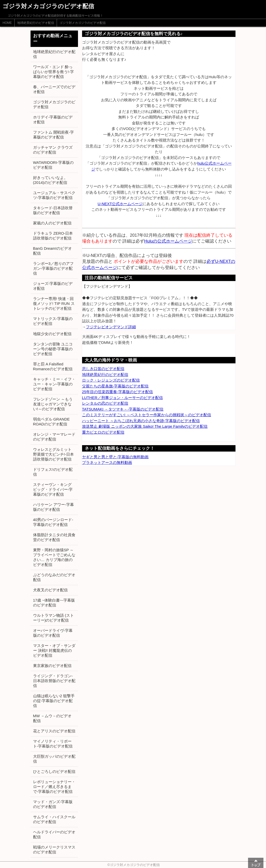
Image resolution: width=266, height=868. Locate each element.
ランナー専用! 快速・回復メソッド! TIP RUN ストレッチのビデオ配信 (54, 303)
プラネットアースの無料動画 (107, 462)
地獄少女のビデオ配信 (52, 334)
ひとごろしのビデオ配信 (54, 771)
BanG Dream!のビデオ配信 (53, 251)
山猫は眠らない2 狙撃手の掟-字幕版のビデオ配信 (54, 701)
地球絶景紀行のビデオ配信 (36, 23)
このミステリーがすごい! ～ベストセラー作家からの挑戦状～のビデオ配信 (147, 415)
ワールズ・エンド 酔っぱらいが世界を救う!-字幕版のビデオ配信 (53, 72)
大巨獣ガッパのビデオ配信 (54, 759)
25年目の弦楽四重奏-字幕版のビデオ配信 (118, 392)
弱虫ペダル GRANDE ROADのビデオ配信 (51, 422)
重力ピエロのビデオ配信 (103, 432)
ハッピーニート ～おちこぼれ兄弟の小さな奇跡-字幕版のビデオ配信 (141, 421)
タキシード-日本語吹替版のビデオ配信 (53, 210)
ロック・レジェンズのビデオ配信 (111, 380)
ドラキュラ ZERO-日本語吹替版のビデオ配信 (53, 236)
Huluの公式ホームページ (168, 241)
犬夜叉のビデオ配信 (50, 590)
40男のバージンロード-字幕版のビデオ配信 (53, 522)
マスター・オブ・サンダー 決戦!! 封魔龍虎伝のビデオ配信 (54, 650)
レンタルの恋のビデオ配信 (105, 403)
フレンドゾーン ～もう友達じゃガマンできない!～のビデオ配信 (53, 404)
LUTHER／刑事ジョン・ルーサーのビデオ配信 (122, 398)
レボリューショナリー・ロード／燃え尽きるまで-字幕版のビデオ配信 (54, 787)
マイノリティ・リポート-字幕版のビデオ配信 (53, 744)
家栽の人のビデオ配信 (52, 223)
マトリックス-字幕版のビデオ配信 (53, 321)
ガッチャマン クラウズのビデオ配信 (53, 150)
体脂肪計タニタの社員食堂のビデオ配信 (54, 537)
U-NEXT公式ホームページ (120, 204)
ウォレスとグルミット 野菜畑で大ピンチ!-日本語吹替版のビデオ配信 (53, 454)
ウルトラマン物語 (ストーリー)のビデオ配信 (53, 618)
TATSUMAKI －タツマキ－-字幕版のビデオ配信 (123, 409)
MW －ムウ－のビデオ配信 (52, 718)
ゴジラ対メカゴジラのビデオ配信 (83, 23)
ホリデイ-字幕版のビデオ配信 (53, 119)
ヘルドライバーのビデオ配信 (54, 834)
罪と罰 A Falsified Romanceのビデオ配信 (53, 366)
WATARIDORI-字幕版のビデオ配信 (53, 165)
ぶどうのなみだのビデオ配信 (54, 577)
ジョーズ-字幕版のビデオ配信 (53, 286)
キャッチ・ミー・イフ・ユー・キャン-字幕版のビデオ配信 (54, 384)
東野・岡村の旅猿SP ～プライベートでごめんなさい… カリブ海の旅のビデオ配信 (54, 557)
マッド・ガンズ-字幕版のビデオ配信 (53, 804)
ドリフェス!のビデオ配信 (53, 472)
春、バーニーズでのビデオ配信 (54, 89)
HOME (7, 23)
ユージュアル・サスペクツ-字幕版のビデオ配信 (54, 195)
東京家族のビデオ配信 (52, 666)
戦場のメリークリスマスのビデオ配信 (54, 850)
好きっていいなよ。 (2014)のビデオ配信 (50, 180)
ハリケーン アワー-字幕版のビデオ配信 (53, 507)
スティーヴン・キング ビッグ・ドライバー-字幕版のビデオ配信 (53, 489)
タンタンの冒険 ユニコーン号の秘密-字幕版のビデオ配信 (53, 349)
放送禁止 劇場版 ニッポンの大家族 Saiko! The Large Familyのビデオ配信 (145, 426)
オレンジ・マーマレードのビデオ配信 (54, 437)
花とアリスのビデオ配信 (54, 731)
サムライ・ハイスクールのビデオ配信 (54, 819)
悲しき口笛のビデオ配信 (103, 369)
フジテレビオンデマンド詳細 (111, 327)
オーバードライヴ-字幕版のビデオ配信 (53, 633)
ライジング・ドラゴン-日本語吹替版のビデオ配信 (54, 681)
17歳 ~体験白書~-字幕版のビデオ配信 (54, 603)
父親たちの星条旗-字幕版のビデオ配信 (115, 386)
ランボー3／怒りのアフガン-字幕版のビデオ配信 (53, 268)
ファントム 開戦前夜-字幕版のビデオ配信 (53, 135)
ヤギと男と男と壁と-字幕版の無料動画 (115, 457)
